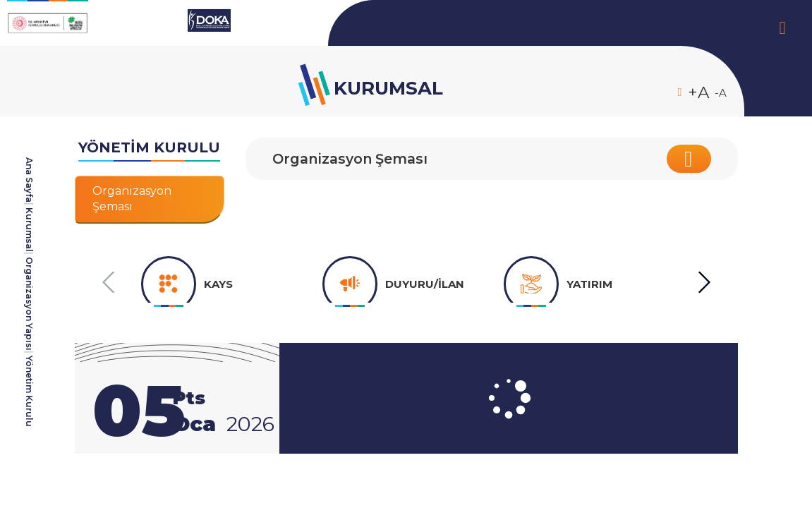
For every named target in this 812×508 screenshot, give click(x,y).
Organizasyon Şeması (353, 159)
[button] (704, 283)
